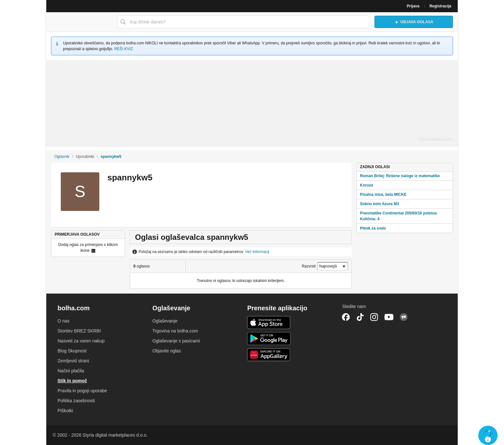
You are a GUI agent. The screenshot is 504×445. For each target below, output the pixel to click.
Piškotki (65, 411)
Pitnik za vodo (373, 228)
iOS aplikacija (269, 322)
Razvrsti (309, 266)
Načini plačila (71, 371)
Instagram (374, 317)
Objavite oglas (167, 351)
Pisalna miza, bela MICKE (383, 195)
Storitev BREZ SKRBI (79, 331)
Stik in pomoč (72, 381)
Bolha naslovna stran (80, 22)
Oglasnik (62, 157)
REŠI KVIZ (123, 49)
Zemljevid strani (73, 361)
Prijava (413, 6)
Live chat (488, 435)
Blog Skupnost (72, 351)
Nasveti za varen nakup (81, 341)
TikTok (360, 317)
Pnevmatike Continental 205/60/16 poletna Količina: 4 (398, 216)
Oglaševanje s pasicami (176, 341)
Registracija (440, 6)
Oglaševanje (165, 321)
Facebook (346, 317)
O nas (63, 321)
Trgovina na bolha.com (175, 331)
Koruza (367, 185)
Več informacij (257, 252)
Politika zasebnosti (76, 401)
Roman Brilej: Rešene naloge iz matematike (400, 176)
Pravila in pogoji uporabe (82, 391)
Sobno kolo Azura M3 (380, 204)
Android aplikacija (269, 339)
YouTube (389, 317)
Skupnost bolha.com (404, 317)
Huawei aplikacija (269, 355)
